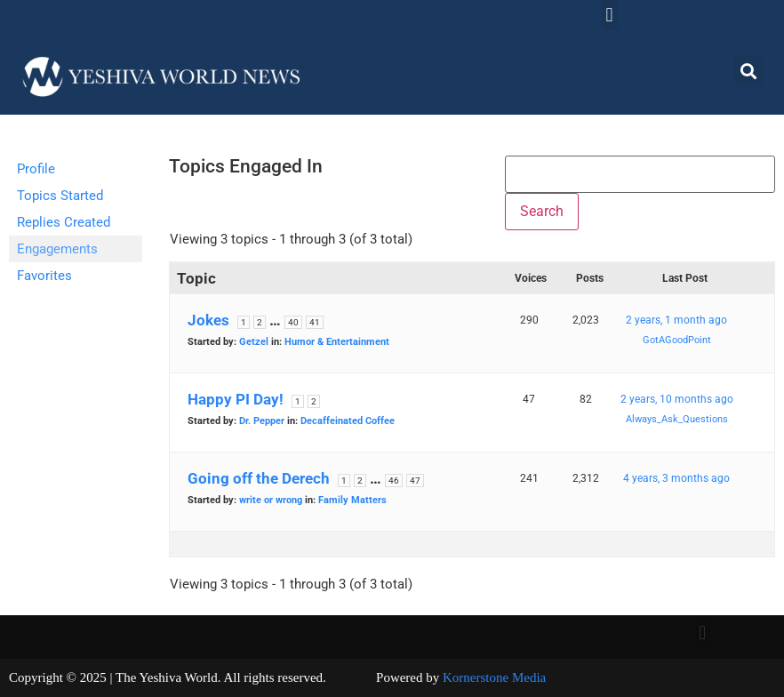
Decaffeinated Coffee (348, 421)
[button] (609, 15)
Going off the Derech (259, 478)
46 (394, 481)
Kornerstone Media (494, 677)
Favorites (44, 276)
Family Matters (352, 500)
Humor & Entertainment (337, 342)
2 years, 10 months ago (677, 399)
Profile (36, 169)
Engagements (57, 249)
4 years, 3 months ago (676, 478)
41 (315, 322)
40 (293, 322)
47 (415, 481)
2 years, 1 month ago (676, 320)
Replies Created (64, 222)
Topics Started (60, 196)
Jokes (208, 320)
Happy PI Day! (236, 399)
